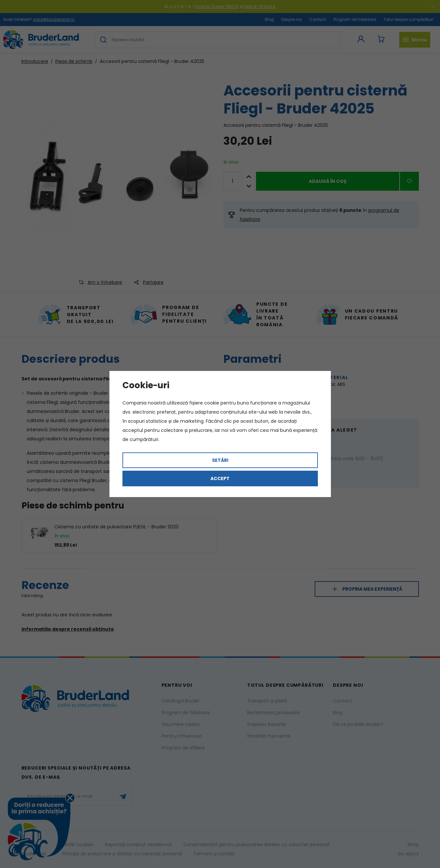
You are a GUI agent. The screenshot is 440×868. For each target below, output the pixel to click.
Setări (220, 460)
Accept (220, 478)
